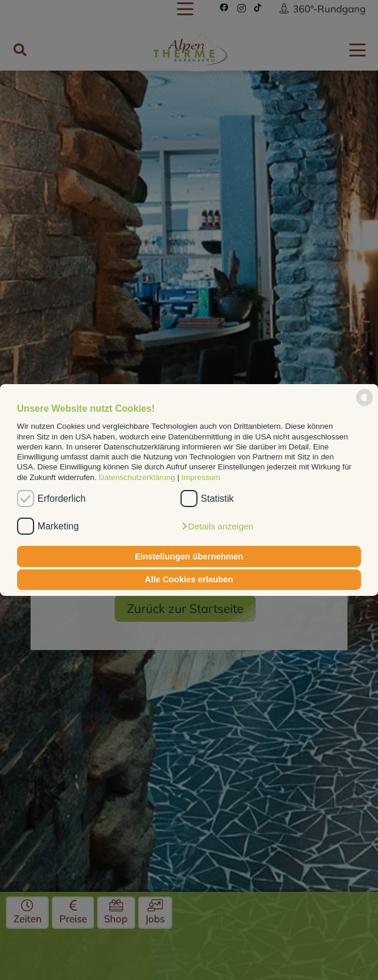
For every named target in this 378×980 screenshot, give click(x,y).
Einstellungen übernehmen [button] (189, 556)
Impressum (201, 477)
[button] (217, 526)
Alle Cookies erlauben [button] (189, 579)
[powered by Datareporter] (364, 405)
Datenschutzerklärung (137, 477)
